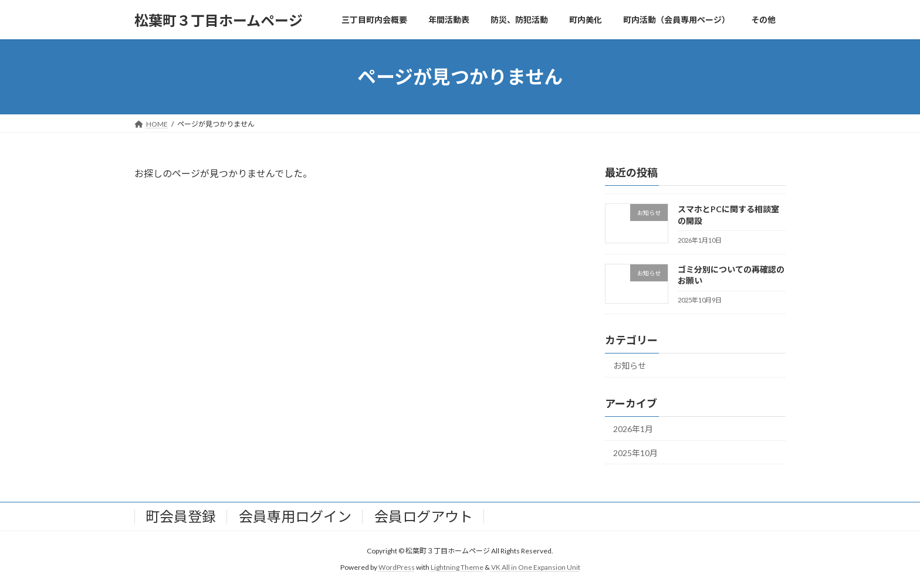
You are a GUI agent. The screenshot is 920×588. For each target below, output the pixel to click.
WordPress (397, 568)
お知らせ (630, 366)
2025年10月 (635, 453)
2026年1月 (633, 429)
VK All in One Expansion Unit (536, 568)
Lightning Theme (457, 568)
